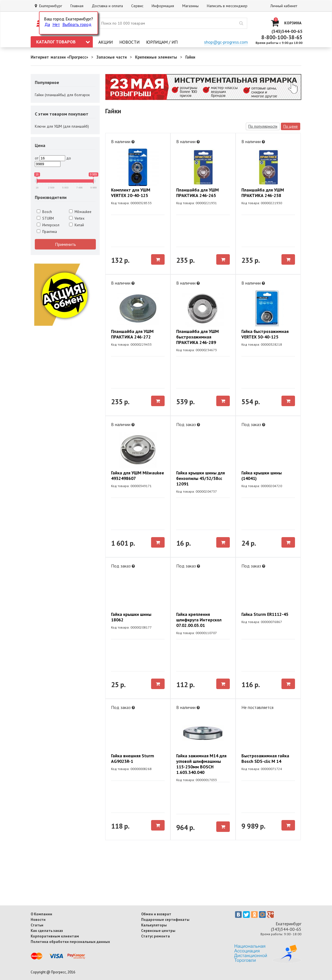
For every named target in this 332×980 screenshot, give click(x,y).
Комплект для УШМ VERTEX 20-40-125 (131, 193)
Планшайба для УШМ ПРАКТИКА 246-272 (132, 334)
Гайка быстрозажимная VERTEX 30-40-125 (265, 334)
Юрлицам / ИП (162, 42)
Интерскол (48, 225)
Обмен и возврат (156, 914)
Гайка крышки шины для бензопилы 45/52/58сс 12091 (201, 478)
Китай (77, 225)
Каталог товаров (63, 42)
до (69, 158)
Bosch (44, 212)
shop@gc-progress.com (226, 42)
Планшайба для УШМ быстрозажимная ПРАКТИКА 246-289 (197, 337)
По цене (291, 126)
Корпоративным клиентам (55, 936)
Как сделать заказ (47, 931)
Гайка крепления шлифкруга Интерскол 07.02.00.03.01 (199, 620)
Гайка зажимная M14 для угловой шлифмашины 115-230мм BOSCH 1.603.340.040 (201, 764)
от (37, 158)
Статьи (37, 925)
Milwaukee (80, 212)
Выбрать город (77, 24)
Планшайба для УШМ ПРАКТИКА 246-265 (197, 193)
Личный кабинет (284, 6)
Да (47, 24)
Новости (129, 42)
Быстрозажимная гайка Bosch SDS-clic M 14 (265, 758)
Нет (56, 24)
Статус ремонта (156, 936)
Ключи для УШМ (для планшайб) (62, 126)
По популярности (263, 126)
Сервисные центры (158, 931)
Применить (65, 244)
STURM (45, 218)
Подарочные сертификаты (165, 919)
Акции (106, 42)
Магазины (190, 6)
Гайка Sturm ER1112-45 (265, 614)
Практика (47, 232)
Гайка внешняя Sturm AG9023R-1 (133, 758)
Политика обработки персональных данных (70, 942)
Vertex (77, 218)
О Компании (41, 914)
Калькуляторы (154, 925)
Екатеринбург (48, 6)
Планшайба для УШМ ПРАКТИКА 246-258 (263, 193)
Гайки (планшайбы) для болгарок (62, 95)
